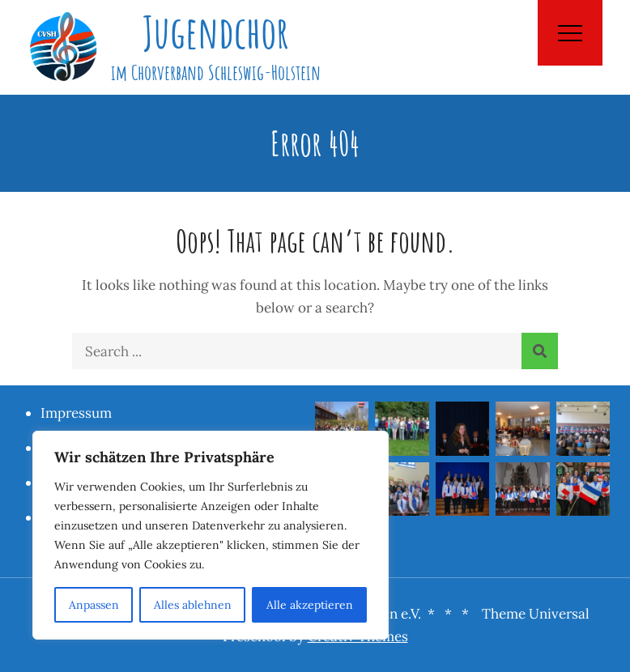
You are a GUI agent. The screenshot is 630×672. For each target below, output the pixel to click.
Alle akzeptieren (310, 605)
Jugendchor (216, 32)
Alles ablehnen (193, 605)
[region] (211, 535)
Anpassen (94, 605)
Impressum (76, 413)
